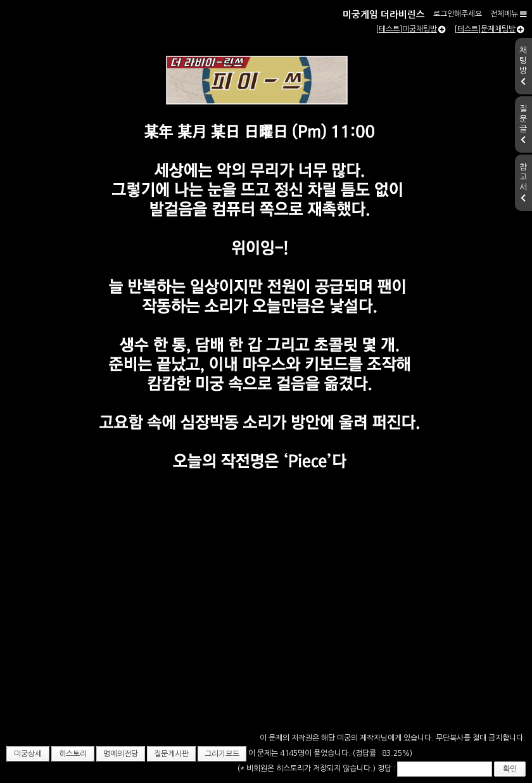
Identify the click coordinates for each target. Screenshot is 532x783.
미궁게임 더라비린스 (384, 15)
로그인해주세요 (458, 14)
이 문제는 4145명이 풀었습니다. (301, 753)
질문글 (523, 124)
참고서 (523, 182)
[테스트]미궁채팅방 (411, 29)
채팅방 (523, 66)
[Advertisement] (266, 650)
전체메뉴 (509, 14)
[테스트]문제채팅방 (489, 29)
